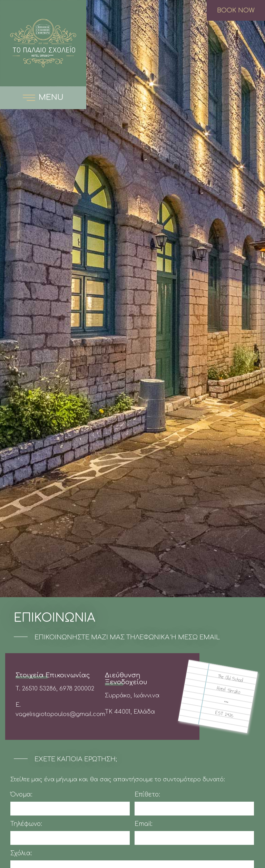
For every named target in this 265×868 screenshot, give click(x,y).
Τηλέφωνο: (26, 824)
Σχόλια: (21, 853)
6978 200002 (77, 689)
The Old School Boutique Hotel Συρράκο (43, 43)
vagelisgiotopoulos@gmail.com (60, 714)
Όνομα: (21, 795)
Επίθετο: (147, 795)
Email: (144, 824)
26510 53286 (39, 689)
